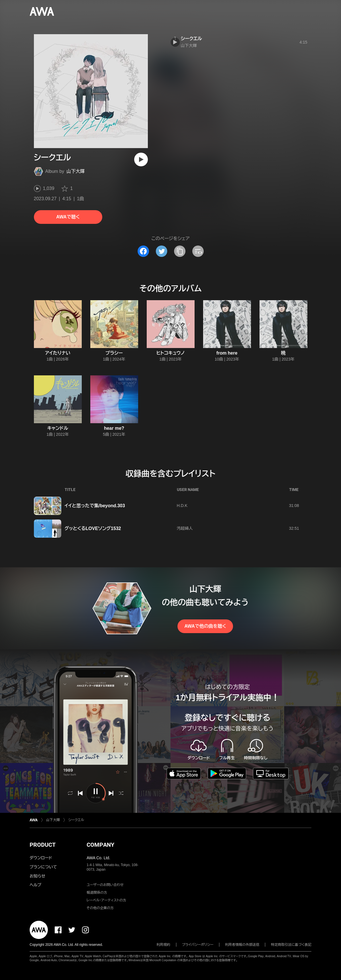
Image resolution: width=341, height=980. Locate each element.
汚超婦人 (185, 528)
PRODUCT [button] (43, 845)
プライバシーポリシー (198, 945)
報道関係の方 (97, 893)
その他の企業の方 (100, 908)
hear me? (114, 428)
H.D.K (182, 506)
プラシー (114, 353)
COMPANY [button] (100, 845)
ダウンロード (41, 858)
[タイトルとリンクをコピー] (180, 251)
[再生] (141, 159)
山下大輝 (75, 171)
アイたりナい (58, 353)
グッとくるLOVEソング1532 (93, 528)
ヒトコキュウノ (170, 353)
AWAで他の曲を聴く (205, 626)
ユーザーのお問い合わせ (105, 885)
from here (227, 353)
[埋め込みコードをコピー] (198, 251)
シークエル (192, 39)
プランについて (43, 867)
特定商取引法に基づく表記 (291, 945)
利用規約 (164, 945)
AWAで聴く (68, 217)
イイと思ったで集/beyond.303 (95, 506)
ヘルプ (35, 885)
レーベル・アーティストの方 (106, 900)
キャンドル (58, 428)
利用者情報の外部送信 (242, 945)
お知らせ (37, 876)
